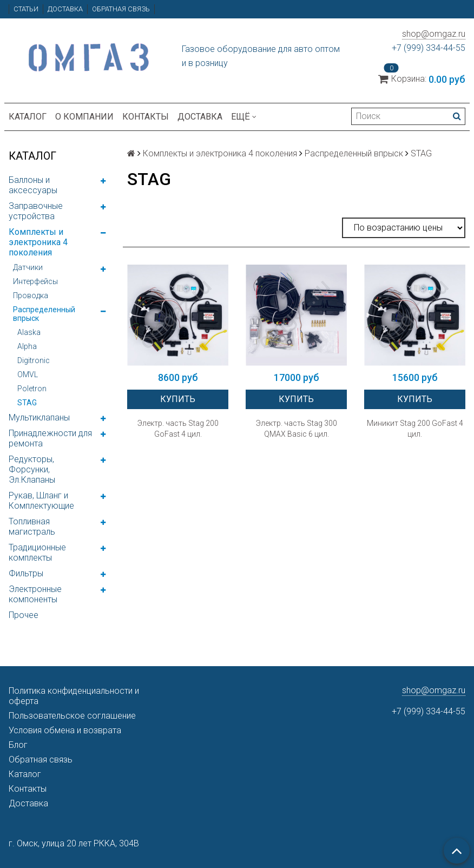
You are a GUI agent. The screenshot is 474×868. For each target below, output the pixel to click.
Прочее (24, 615)
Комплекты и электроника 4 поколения (38, 242)
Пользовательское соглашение (72, 716)
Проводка (31, 295)
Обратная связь (121, 9)
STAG (27, 403)
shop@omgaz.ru (434, 34)
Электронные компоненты (35, 594)
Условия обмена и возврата (65, 730)
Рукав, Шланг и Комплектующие (41, 501)
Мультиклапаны (39, 417)
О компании (84, 117)
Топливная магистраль (32, 527)
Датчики (28, 267)
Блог (18, 745)
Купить (178, 399)
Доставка (65, 9)
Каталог (28, 117)
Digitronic (34, 360)
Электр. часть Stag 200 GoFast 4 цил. (178, 429)
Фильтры (26, 573)
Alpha (27, 346)
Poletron (32, 389)
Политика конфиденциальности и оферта (74, 696)
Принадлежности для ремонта (50, 438)
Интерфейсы (35, 281)
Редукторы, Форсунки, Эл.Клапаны (32, 469)
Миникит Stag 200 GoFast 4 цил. (415, 429)
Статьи (26, 9)
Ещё (244, 117)
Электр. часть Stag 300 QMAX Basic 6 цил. (297, 429)
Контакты (146, 117)
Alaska (29, 332)
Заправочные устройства (36, 211)
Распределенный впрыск (44, 314)
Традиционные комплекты (37, 553)
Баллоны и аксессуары (33, 185)
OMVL (28, 374)
